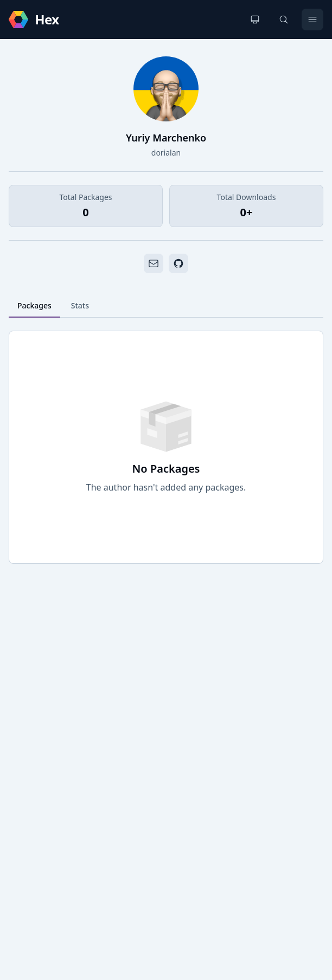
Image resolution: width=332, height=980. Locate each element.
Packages (34, 305)
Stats (80, 305)
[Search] (284, 20)
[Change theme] (255, 20)
